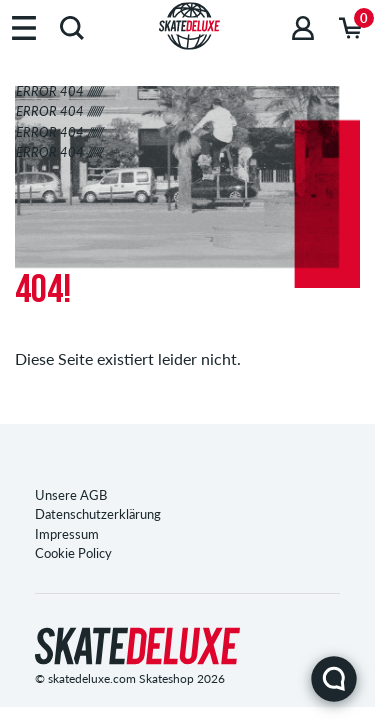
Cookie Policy (73, 553)
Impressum (67, 534)
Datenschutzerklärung (98, 514)
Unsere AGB (71, 495)
